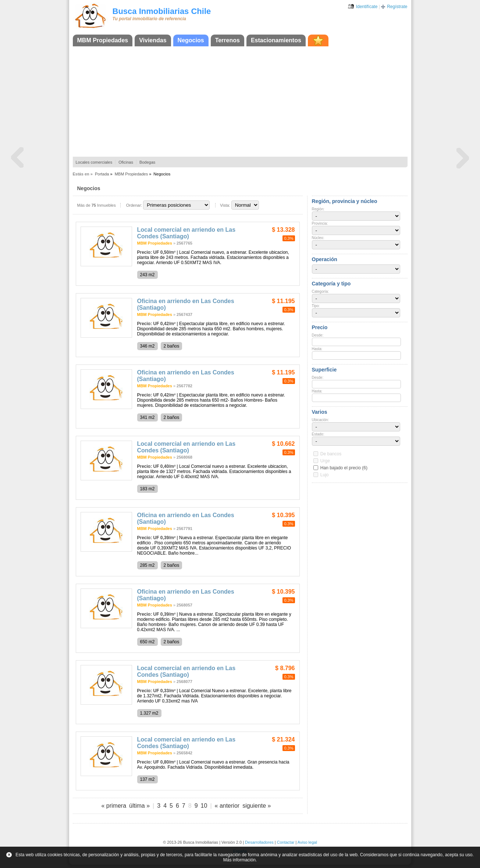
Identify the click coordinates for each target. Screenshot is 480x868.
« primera (114, 806)
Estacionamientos (276, 40)
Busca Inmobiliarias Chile (162, 11)
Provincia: (320, 223)
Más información (239, 860)
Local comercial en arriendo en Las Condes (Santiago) (186, 233)
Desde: (318, 335)
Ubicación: (321, 420)
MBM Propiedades (103, 40)
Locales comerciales (94, 162)
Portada (102, 174)
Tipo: (316, 306)
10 (204, 806)
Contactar (286, 842)
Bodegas (147, 162)
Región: (318, 209)
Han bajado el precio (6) (344, 468)
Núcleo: (318, 238)
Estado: (318, 434)
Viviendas (153, 40)
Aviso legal (307, 842)
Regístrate (397, 7)
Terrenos (227, 40)
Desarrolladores (259, 842)
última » (139, 806)
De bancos (331, 454)
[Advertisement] (240, 102)
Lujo (325, 475)
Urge (325, 461)
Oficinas (126, 162)
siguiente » (257, 806)
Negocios (191, 40)
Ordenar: (134, 205)
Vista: (225, 205)
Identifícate (367, 7)
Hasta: (317, 349)
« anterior (227, 806)
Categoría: (321, 291)
